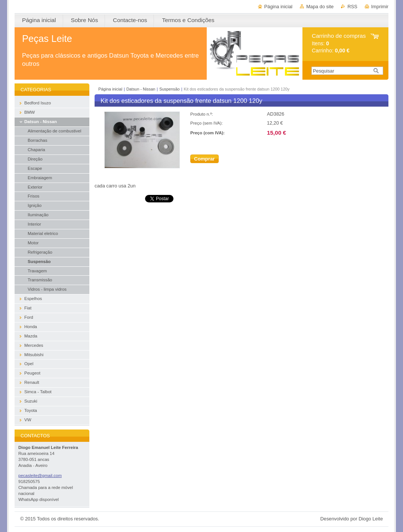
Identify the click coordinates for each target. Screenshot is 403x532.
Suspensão (169, 89)
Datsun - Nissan (141, 89)
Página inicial (278, 7)
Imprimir (380, 7)
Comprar (204, 159)
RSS (352, 7)
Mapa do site (320, 7)
